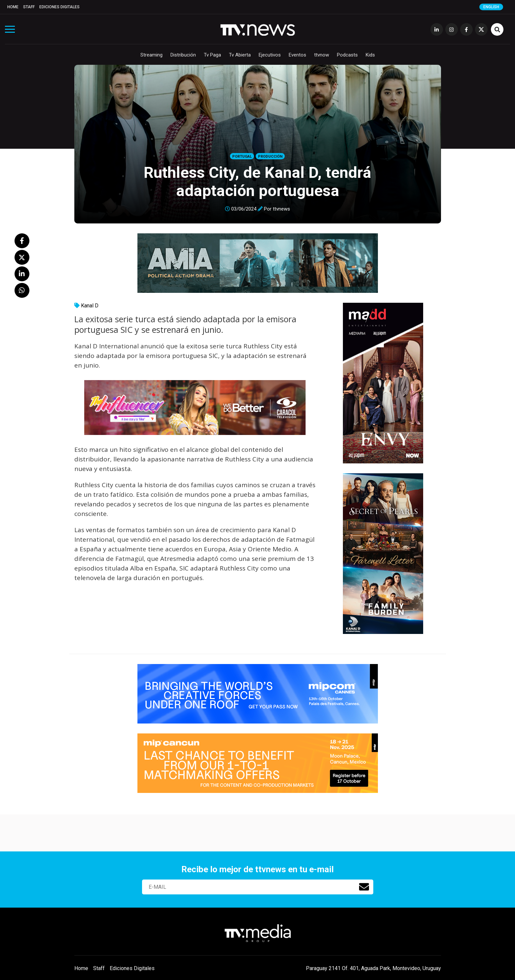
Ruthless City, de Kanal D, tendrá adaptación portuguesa (257, 181)
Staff (29, 7)
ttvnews (281, 209)
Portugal (242, 157)
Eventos (297, 55)
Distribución (183, 55)
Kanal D (90, 306)
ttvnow (322, 55)
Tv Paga (212, 55)
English (491, 7)
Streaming (151, 55)
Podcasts (347, 55)
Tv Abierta (240, 55)
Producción (270, 157)
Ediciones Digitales (59, 7)
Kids (370, 55)
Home (13, 7)
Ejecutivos (270, 55)
